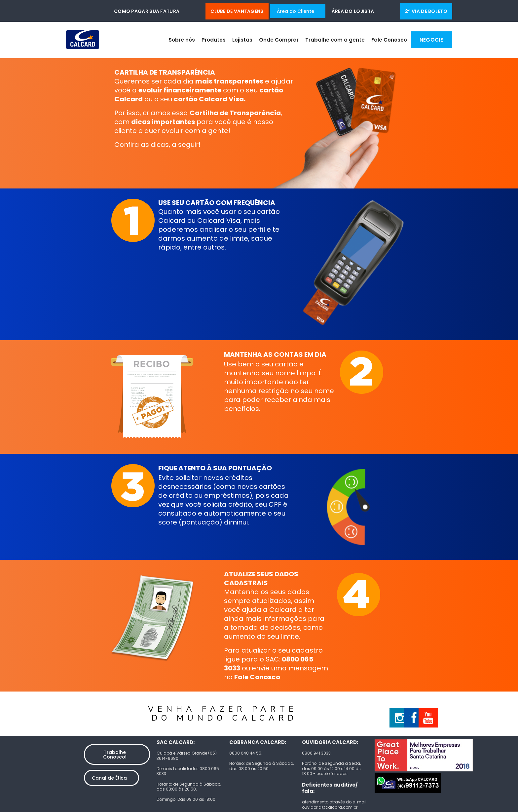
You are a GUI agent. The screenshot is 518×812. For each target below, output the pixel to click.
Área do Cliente (296, 11)
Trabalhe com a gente (335, 40)
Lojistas (242, 40)
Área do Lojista (353, 11)
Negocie (431, 40)
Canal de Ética (109, 778)
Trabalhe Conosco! (115, 755)
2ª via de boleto (426, 11)
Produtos (214, 40)
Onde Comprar (279, 40)
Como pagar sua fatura (147, 11)
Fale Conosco (389, 40)
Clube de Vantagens (237, 11)
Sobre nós (182, 40)
